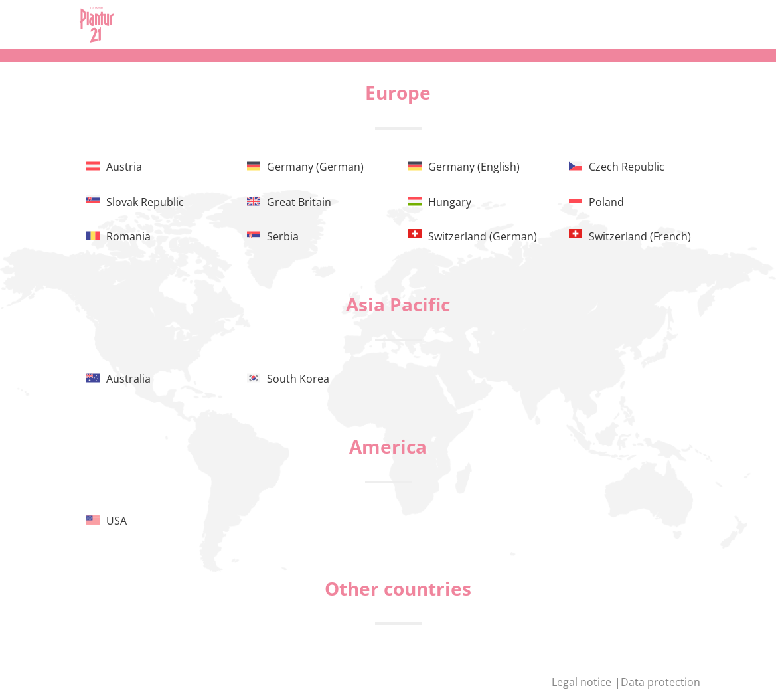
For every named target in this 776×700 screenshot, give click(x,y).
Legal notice (583, 682)
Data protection (660, 682)
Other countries (398, 588)
